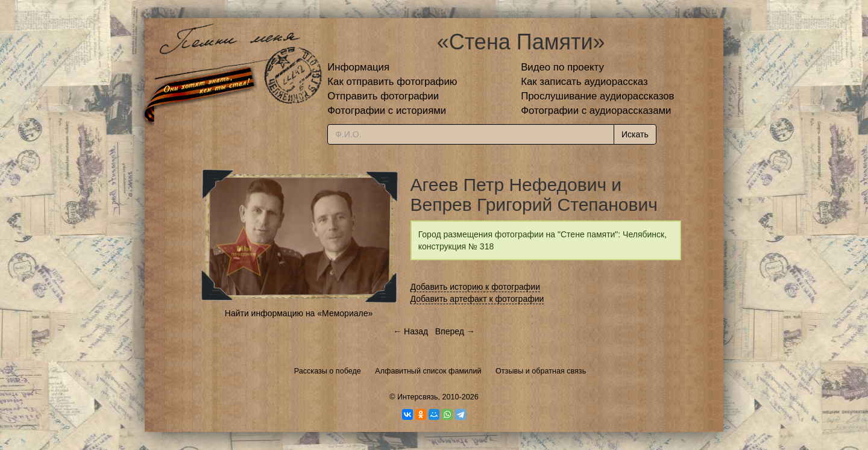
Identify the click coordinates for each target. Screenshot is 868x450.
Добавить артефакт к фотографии (477, 299)
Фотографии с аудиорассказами (596, 111)
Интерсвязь (418, 397)
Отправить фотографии (383, 96)
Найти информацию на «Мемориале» (299, 313)
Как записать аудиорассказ (584, 82)
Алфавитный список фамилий (428, 371)
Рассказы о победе (328, 371)
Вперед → (455, 331)
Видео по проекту (562, 67)
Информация (358, 67)
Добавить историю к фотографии (476, 287)
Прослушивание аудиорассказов (597, 96)
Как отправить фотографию (392, 82)
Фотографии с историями (387, 111)
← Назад (410, 331)
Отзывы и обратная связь (541, 371)
